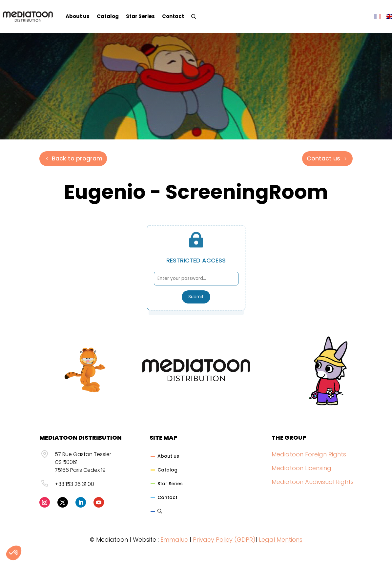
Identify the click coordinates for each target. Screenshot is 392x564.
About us (78, 16)
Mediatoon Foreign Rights (309, 454)
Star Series (140, 16)
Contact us (323, 158)
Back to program (77, 158)
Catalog (108, 16)
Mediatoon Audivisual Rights (313, 482)
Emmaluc (174, 540)
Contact (173, 16)
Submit (196, 297)
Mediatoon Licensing (301, 468)
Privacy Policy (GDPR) (224, 540)
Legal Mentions (281, 540)
